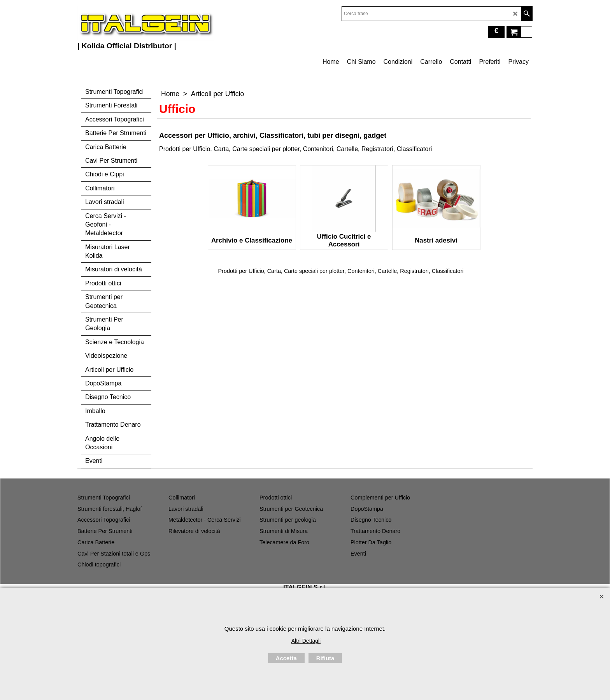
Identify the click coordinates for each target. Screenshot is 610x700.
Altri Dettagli (306, 641)
